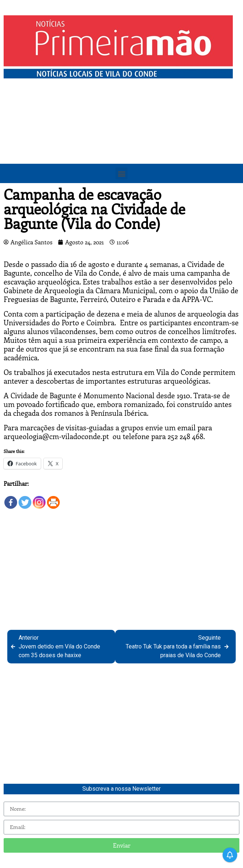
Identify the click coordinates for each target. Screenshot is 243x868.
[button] (121, 173)
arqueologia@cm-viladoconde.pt (56, 436)
